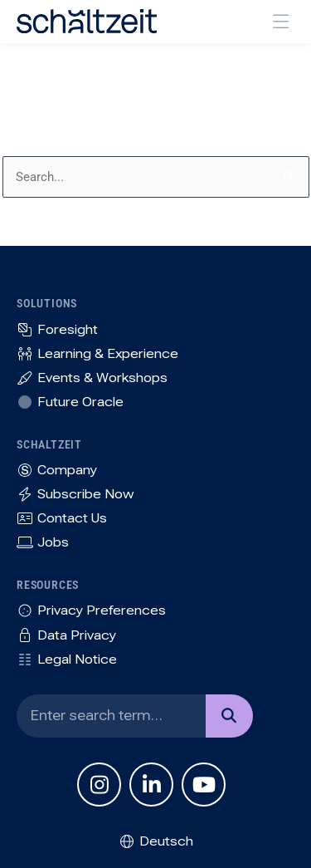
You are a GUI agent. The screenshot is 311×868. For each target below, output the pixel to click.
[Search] (229, 716)
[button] (282, 22)
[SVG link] (87, 21)
